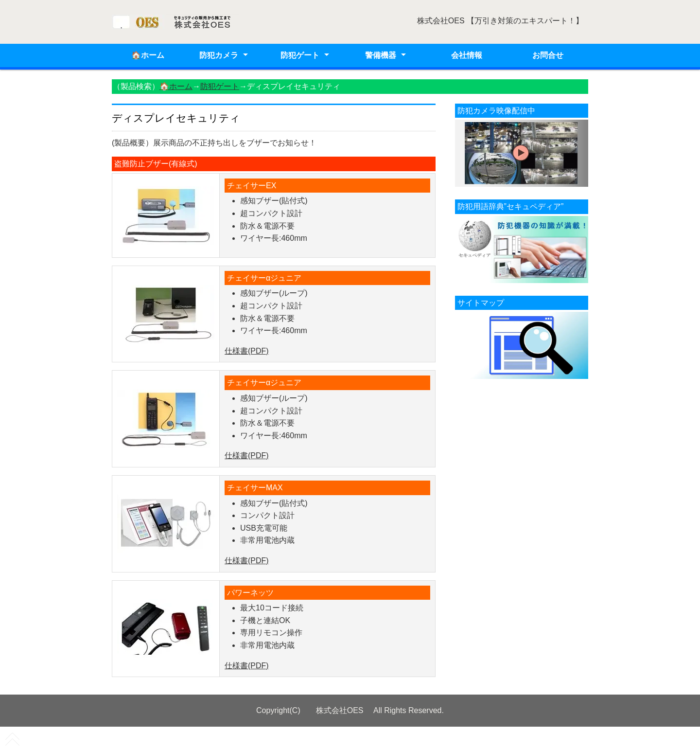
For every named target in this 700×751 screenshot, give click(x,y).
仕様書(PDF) (247, 351)
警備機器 (381, 55)
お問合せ (548, 55)
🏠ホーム (148, 55)
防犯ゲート (300, 55)
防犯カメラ (219, 55)
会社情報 (467, 55)
